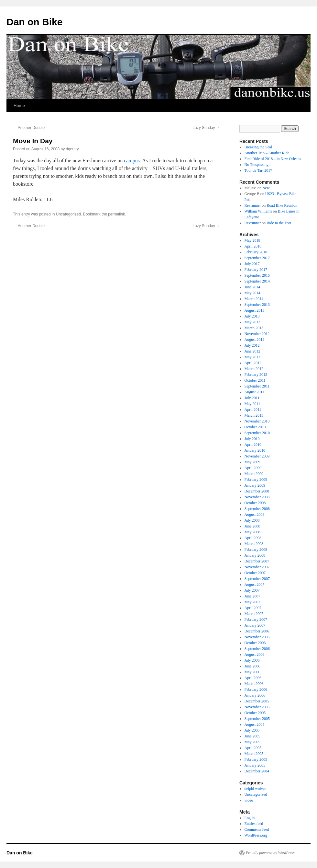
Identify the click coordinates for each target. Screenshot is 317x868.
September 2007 (257, 579)
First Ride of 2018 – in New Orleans (273, 159)
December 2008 (257, 491)
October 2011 (255, 380)
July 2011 (252, 398)
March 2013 (254, 328)
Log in (250, 818)
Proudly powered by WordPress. (271, 853)
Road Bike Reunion (282, 205)
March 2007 (254, 614)
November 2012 (257, 334)
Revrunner (253, 205)
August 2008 (255, 515)
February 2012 (256, 375)
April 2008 (253, 538)
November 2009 (257, 456)
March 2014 (254, 299)
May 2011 (252, 404)
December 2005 (257, 701)
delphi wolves (255, 789)
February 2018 (256, 252)
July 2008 (252, 520)
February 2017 (256, 270)
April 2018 (253, 246)
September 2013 (257, 305)
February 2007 (256, 619)
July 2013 (252, 316)
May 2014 (252, 293)
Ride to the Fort (279, 223)
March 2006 (254, 684)
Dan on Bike (34, 22)
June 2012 (252, 351)
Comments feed (257, 829)
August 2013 (255, 310)
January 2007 (255, 625)
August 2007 (255, 584)
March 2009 (254, 474)
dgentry (72, 149)
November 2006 (257, 637)
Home (19, 105)
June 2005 (252, 736)
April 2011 (253, 410)
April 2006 (253, 678)
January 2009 (255, 485)
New (266, 188)
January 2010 (255, 450)
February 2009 (256, 480)
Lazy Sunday (206, 128)
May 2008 (252, 532)
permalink (116, 214)
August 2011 (254, 392)
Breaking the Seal (258, 147)
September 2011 (257, 386)
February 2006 (256, 689)
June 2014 (252, 287)
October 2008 (255, 503)
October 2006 (255, 643)
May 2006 (252, 672)
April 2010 (253, 445)
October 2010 (255, 427)
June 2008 (252, 526)
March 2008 (254, 544)
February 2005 (256, 759)
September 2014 (257, 281)
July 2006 (252, 660)
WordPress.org (256, 835)
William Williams (258, 211)
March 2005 (254, 754)
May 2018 (252, 240)
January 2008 (255, 555)
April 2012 (253, 363)
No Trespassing (257, 165)
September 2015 (257, 275)
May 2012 (252, 357)
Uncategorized (68, 214)
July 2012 (252, 345)
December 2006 (257, 631)
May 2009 (252, 462)
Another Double (29, 128)
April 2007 (253, 608)
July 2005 (252, 730)
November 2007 (257, 567)
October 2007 (255, 573)
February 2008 (256, 550)
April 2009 (253, 468)
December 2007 (257, 561)
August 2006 (255, 654)
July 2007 (252, 590)
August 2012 (255, 340)
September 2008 (257, 509)
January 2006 (255, 695)
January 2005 (255, 765)
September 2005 (257, 719)
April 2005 (253, 748)
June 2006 (252, 666)
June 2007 (252, 596)
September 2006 (257, 649)
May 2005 (252, 742)
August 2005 (255, 724)
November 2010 (257, 421)
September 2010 (257, 433)
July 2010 (252, 439)
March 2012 (254, 369)
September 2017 (257, 258)
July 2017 (252, 264)
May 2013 (252, 322)
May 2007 (252, 602)
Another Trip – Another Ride (267, 153)
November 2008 (257, 497)
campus (132, 161)
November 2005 (257, 707)
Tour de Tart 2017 (258, 170)
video (249, 800)
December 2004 (257, 771)
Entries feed (254, 824)
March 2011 (254, 415)
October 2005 (255, 713)
